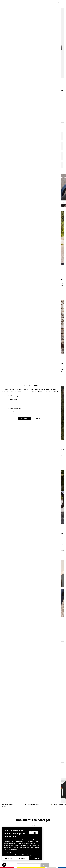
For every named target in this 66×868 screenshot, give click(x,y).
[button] (4, 865)
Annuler (41, 451)
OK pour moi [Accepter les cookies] (36, 858)
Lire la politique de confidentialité (13, 852)
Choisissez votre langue (17, 441)
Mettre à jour (27, 451)
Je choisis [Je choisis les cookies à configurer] (22, 858)
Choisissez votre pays (17, 428)
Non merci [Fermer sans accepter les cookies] (9, 858)
